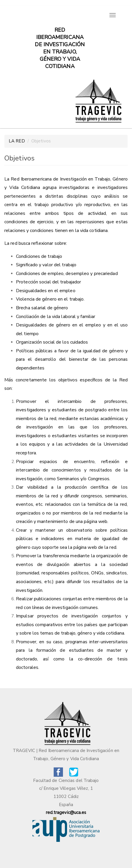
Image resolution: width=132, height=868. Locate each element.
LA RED (17, 141)
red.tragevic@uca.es (66, 812)
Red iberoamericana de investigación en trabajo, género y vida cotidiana (60, 33)
